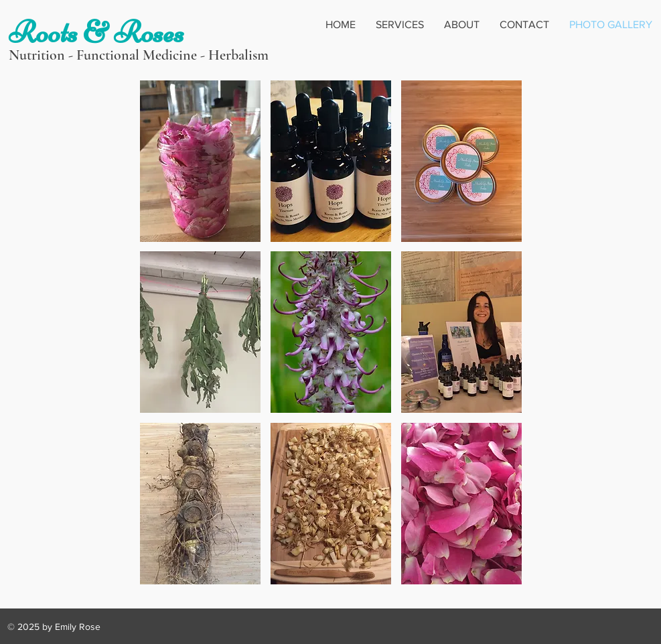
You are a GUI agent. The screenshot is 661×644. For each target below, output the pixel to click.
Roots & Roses (96, 32)
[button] (200, 161)
